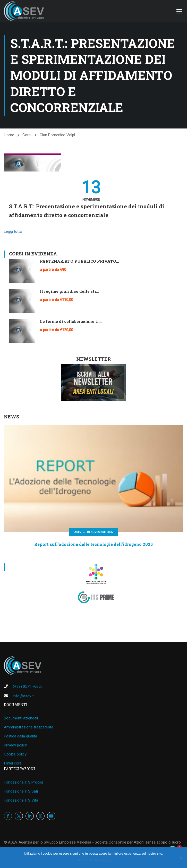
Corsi (27, 135)
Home (9, 135)
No (85, 860)
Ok (79, 860)
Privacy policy (15, 745)
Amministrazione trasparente (29, 727)
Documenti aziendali (21, 718)
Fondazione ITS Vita (21, 800)
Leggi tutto (13, 231)
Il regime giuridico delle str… (70, 291)
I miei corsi (13, 763)
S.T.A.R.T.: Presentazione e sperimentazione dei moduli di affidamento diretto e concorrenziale (87, 211)
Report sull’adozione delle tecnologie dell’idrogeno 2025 (93, 544)
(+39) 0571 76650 (28, 686)
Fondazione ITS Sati (21, 791)
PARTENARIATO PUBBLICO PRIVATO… (79, 261)
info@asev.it (23, 696)
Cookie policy (15, 754)
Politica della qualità (20, 736)
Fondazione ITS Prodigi (23, 782)
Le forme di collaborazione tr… (71, 321)
